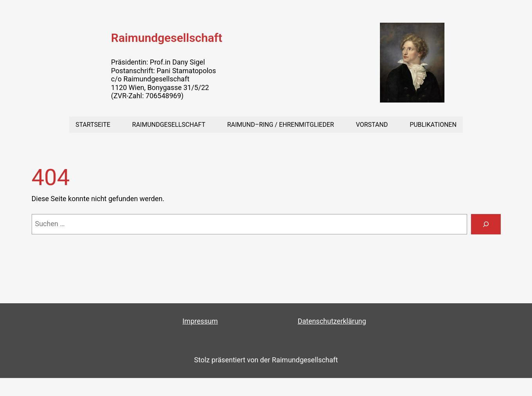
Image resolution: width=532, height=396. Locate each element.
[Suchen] (486, 224)
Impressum (200, 321)
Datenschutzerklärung (332, 321)
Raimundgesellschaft (167, 38)
